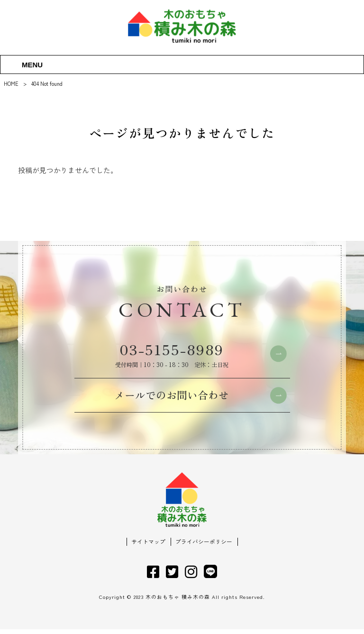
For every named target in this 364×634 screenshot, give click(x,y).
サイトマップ (148, 547)
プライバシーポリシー (204, 547)
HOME (11, 83)
